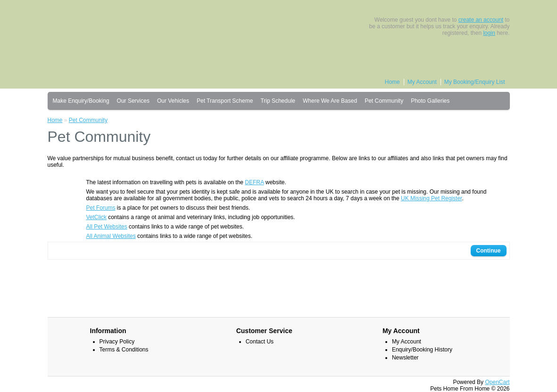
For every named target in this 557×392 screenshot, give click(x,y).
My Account (422, 82)
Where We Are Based (330, 101)
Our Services (133, 101)
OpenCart (497, 382)
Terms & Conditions (124, 350)
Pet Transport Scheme (225, 101)
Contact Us (260, 342)
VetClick (96, 217)
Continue (489, 251)
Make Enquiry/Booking (81, 101)
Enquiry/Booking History (422, 350)
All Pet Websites (107, 227)
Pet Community (384, 101)
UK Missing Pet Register (431, 198)
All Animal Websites (111, 236)
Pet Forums (101, 208)
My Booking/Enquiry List (475, 82)
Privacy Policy (117, 342)
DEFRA (254, 182)
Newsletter (405, 358)
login (489, 33)
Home (392, 82)
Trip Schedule (278, 101)
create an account (481, 20)
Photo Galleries (430, 101)
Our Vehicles (173, 101)
